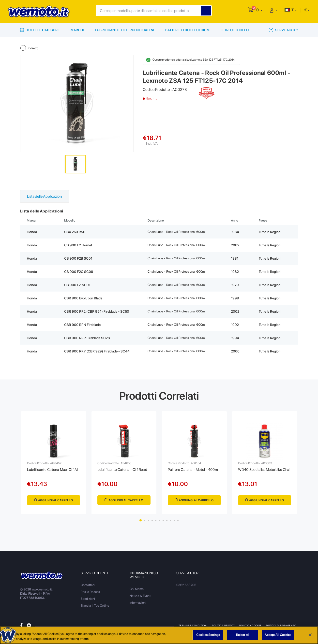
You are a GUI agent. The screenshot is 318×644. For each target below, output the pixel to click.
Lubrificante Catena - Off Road (122, 470)
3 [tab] (148, 520)
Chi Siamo (137, 589)
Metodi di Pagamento (281, 625)
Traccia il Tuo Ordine (95, 606)
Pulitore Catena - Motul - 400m (193, 470)
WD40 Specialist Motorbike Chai (264, 470)
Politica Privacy (223, 625)
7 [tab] (163, 520)
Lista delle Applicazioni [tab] (45, 196)
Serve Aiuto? (283, 30)
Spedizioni (88, 599)
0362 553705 (186, 585)
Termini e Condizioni (193, 625)
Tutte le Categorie (40, 30)
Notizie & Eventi (140, 596)
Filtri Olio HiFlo (234, 30)
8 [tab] (167, 520)
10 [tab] (174, 520)
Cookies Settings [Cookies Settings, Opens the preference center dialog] (208, 638)
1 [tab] (141, 520)
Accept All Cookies (278, 638)
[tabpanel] (54, 463)
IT (289, 10)
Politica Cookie (250, 625)
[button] (259, 10)
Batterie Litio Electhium (187, 30)
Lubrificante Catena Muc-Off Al (52, 470)
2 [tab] (145, 520)
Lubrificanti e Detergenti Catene (125, 30)
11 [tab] (178, 520)
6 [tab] (159, 520)
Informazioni (138, 603)
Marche (78, 30)
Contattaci (88, 585)
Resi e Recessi (91, 592)
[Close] (310, 638)
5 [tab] (156, 520)
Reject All (243, 638)
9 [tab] (171, 520)
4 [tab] (152, 520)
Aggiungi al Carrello (53, 500)
